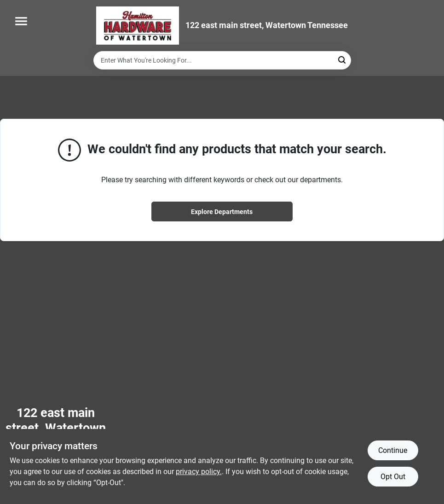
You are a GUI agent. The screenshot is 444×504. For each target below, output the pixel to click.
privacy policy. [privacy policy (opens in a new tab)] (199, 472)
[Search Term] (222, 60)
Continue (393, 450)
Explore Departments (222, 212)
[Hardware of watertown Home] (138, 26)
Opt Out (393, 477)
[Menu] (21, 21)
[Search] (343, 60)
